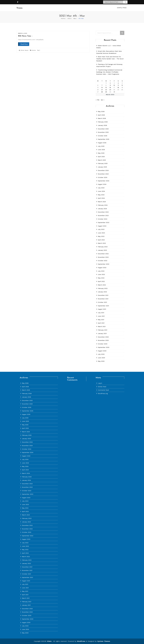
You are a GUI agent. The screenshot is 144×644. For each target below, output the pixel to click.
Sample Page (122, 8)
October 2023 (103, 219)
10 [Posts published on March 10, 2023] (114, 85)
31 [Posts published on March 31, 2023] (114, 92)
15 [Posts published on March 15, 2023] (106, 87)
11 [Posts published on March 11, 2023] (118, 85)
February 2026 (103, 122)
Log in (100, 383)
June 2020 (101, 358)
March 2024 (102, 202)
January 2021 (102, 333)
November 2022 (103, 257)
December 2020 (103, 337)
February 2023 (103, 247)
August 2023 (102, 226)
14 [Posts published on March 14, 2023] (102, 87)
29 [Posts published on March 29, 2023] (106, 92)
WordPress (81, 641)
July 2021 (101, 313)
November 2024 (103, 174)
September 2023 (104, 222)
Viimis (50, 641)
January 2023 (102, 250)
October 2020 (103, 344)
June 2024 (101, 191)
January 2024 (102, 209)
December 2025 (103, 129)
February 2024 (103, 205)
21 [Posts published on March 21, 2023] (102, 90)
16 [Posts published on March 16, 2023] (110, 87)
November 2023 (103, 215)
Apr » (103, 100)
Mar (75, 18)
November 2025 (103, 132)
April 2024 (101, 198)
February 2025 (103, 163)
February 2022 (103, 288)
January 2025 (102, 167)
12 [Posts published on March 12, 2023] (122, 85)
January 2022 (102, 292)
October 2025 (103, 136)
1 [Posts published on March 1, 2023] (106, 83)
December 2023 (103, 212)
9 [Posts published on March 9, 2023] (110, 85)
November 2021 (103, 299)
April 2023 (101, 240)
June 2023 (101, 233)
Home (63, 18)
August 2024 (102, 184)
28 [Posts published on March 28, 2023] (102, 92)
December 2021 (103, 295)
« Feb (98, 100)
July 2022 (101, 271)
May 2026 (101, 111)
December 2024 (103, 170)
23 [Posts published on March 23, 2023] (110, 90)
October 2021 (102, 302)
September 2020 (104, 347)
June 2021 (101, 316)
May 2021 (101, 320)
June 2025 (101, 150)
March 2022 (102, 285)
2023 (69, 18)
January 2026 (102, 125)
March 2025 (102, 160)
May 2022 (101, 278)
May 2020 (101, 361)
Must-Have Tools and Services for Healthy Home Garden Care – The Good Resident (110, 59)
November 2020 (103, 340)
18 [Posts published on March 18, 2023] (118, 87)
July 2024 (101, 188)
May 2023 (101, 236)
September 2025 (104, 139)
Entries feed (102, 387)
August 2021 (102, 309)
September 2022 (104, 264)
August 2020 (102, 351)
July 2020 (101, 354)
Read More (24, 44)
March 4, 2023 (23, 33)
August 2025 (102, 143)
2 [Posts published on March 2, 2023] (110, 83)
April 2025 (101, 157)
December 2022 (103, 254)
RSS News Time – (25, 36)
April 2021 (101, 323)
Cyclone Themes (104, 641)
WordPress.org (103, 394)
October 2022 (103, 261)
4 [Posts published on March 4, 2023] (118, 83)
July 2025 (101, 146)
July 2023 (101, 229)
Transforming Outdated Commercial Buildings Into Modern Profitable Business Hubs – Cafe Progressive (109, 72)
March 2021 (102, 326)
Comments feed (103, 390)
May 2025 (101, 153)
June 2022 (101, 274)
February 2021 (103, 330)
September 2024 (104, 181)
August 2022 (102, 268)
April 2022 (101, 281)
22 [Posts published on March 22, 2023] (106, 90)
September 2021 (103, 306)
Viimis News (24, 50)
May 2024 (101, 195)
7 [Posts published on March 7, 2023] (102, 85)
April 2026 (101, 115)
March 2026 (102, 118)
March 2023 (102, 243)
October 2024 (103, 177)
